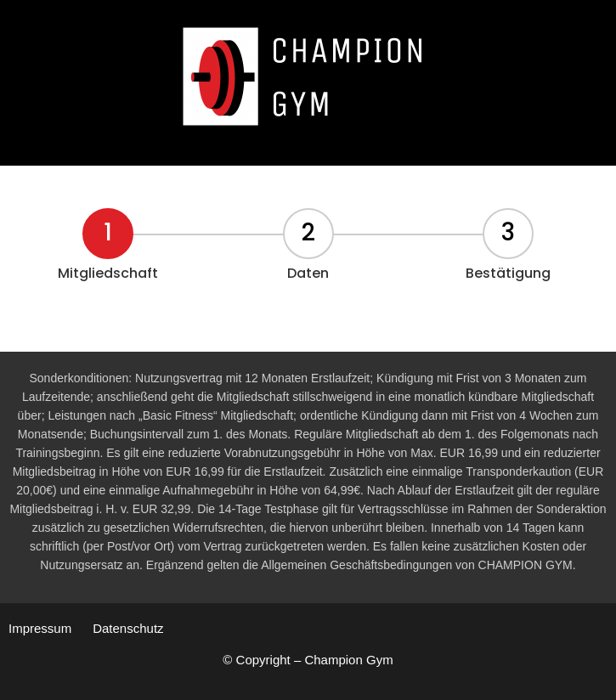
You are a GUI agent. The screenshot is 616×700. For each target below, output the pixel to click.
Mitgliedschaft (108, 273)
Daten (308, 273)
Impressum (40, 628)
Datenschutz (128, 628)
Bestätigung (508, 273)
